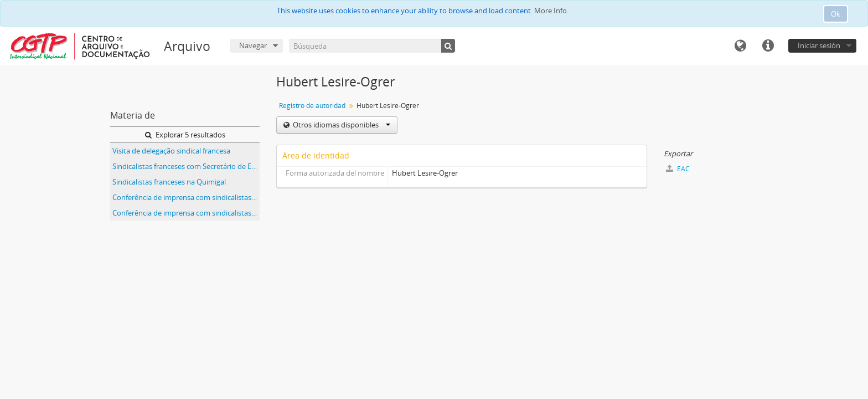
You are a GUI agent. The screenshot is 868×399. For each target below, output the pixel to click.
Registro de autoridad (312, 106)
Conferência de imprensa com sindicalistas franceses (186, 197)
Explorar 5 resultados (185, 135)
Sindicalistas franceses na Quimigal (169, 182)
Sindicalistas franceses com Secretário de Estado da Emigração (186, 166)
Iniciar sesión (819, 45)
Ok (836, 14)
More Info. (551, 11)
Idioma (740, 46)
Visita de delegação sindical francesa (171, 151)
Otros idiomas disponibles (341, 125)
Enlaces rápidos (768, 46)
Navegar (253, 45)
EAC (678, 169)
